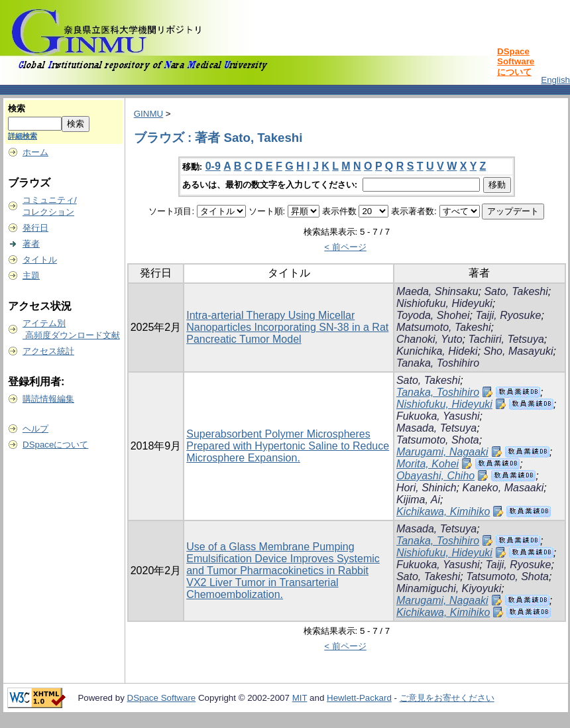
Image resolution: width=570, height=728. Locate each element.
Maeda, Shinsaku (437, 291)
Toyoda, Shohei (433, 315)
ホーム (35, 152)
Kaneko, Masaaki (503, 488)
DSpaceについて (55, 445)
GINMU (148, 114)
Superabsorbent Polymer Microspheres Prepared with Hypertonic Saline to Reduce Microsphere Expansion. (288, 446)
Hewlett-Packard (359, 698)
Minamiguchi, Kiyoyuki (449, 588)
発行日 (35, 228)
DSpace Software (162, 698)
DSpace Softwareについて (516, 62)
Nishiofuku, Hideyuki (444, 303)
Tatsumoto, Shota (438, 440)
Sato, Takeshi (516, 291)
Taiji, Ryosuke (508, 315)
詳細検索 (23, 136)
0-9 (213, 166)
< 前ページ (345, 247)
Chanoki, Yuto (429, 339)
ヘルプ (35, 429)
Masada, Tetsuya (436, 428)
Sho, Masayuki (519, 351)
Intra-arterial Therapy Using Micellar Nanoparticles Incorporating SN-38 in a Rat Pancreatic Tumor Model (287, 327)
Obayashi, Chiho (435, 476)
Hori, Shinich (427, 488)
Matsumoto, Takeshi (444, 327)
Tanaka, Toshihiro (438, 363)
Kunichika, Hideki (437, 351)
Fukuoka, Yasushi (438, 416)
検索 (17, 108)
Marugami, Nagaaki (442, 452)
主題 (31, 275)
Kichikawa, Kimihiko (443, 512)
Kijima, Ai (418, 500)
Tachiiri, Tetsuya (506, 339)
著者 (31, 244)
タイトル (40, 260)
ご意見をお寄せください (447, 698)
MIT (300, 698)
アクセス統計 (48, 351)
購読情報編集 (48, 399)
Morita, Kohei (427, 464)
